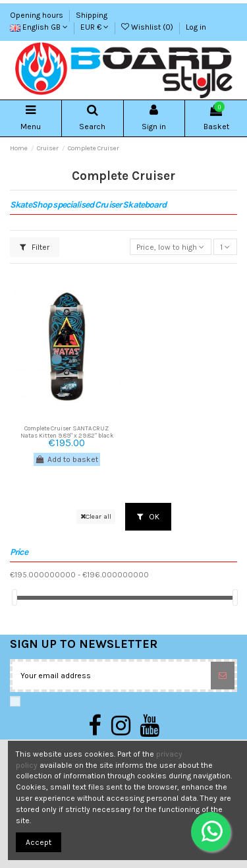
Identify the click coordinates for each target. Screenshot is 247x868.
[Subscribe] (223, 676)
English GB (39, 27)
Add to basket (67, 459)
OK (148, 517)
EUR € (95, 27)
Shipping (92, 15)
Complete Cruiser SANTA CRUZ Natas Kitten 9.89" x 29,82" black (67, 432)
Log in (196, 27)
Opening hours (38, 15)
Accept (39, 842)
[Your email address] (112, 676)
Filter (35, 247)
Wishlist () (148, 27)
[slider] (14, 597)
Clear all (96, 516)
